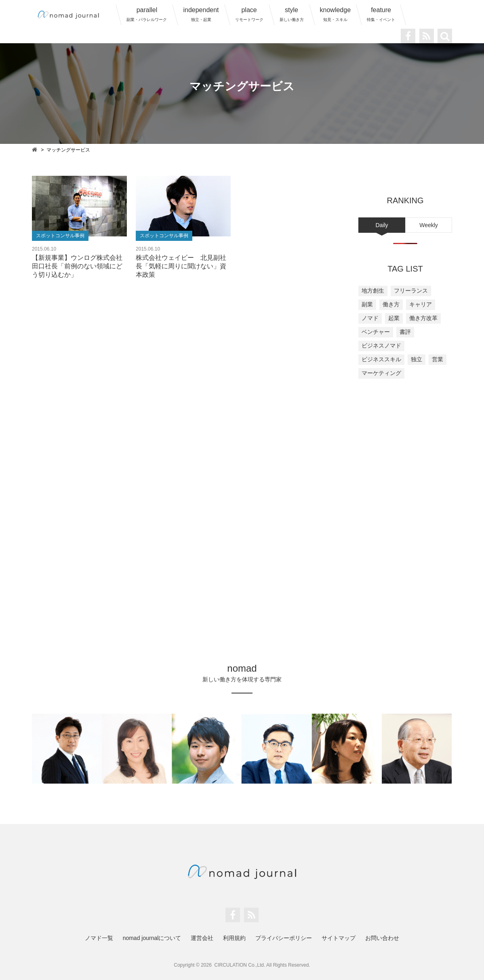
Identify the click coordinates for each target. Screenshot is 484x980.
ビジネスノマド (381, 346)
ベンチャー (376, 332)
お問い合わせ (382, 938)
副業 (367, 304)
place (249, 14)
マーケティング (381, 373)
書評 (405, 332)
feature (381, 14)
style (292, 14)
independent (201, 14)
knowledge (336, 14)
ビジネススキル (381, 359)
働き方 (391, 304)
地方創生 (373, 291)
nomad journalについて (152, 938)
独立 (417, 359)
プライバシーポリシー (284, 938)
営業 (438, 359)
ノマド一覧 (99, 938)
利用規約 (234, 938)
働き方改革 (423, 318)
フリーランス (411, 291)
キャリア (421, 304)
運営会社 (202, 938)
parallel (147, 14)
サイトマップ (339, 938)
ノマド (370, 318)
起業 (394, 318)
